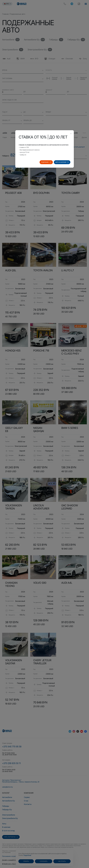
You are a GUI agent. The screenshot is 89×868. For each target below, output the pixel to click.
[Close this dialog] (71, 134)
